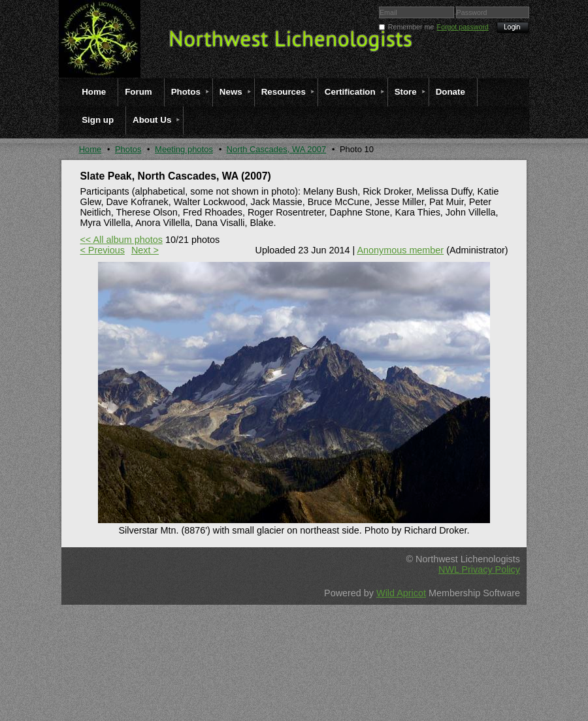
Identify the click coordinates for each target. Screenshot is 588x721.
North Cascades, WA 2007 (277, 149)
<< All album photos (121, 240)
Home (90, 149)
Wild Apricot (401, 593)
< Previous (102, 250)
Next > (145, 250)
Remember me (411, 27)
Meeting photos (184, 149)
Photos (128, 149)
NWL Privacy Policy (479, 569)
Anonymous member (400, 250)
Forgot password (463, 27)
